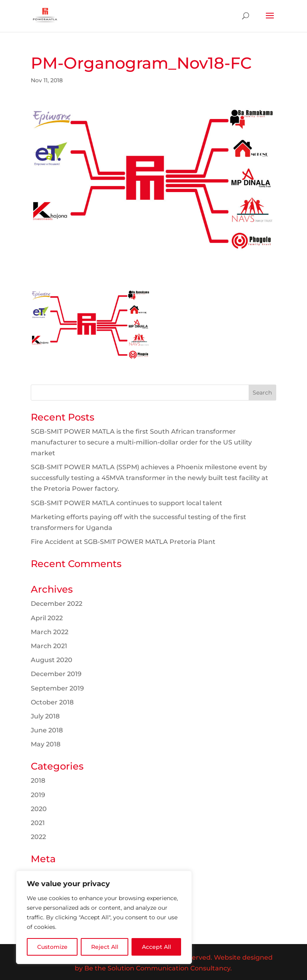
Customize (52, 947)
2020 (39, 809)
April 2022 (47, 618)
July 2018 (45, 716)
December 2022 (57, 604)
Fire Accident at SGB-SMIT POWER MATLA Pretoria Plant (123, 542)
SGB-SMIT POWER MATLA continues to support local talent (127, 503)
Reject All (105, 947)
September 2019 (57, 688)
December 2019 (56, 674)
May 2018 (46, 744)
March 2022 (50, 632)
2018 (38, 781)
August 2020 (52, 660)
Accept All (156, 947)
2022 (38, 837)
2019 (38, 795)
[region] (104, 917)
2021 (38, 823)
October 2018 (52, 702)
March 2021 (49, 646)
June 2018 (47, 730)
